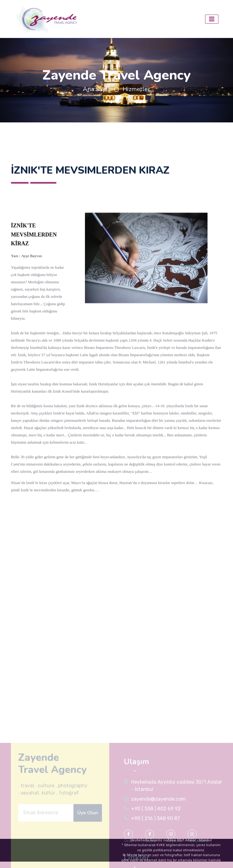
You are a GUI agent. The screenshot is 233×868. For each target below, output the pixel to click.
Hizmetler (136, 89)
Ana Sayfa (97, 89)
